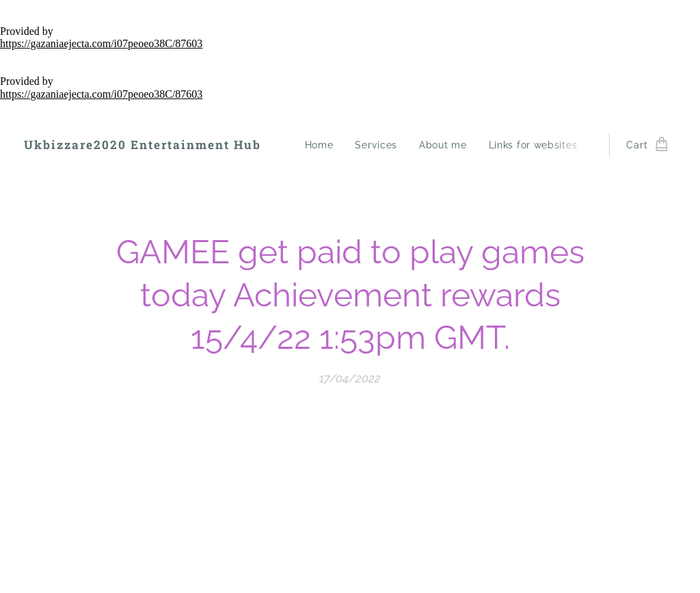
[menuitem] (323, 145)
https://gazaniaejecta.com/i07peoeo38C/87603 (101, 43)
